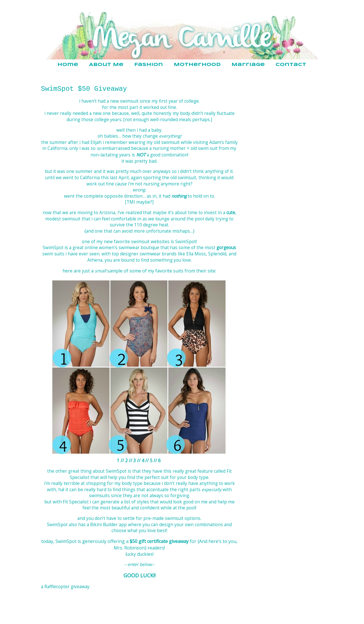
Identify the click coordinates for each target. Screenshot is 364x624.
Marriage (248, 65)
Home (68, 65)
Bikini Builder (104, 525)
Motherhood (197, 65)
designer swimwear (140, 254)
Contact (291, 65)
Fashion (149, 65)
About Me (106, 65)
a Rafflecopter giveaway (65, 587)
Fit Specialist (76, 502)
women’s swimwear (119, 248)
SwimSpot (186, 242)
